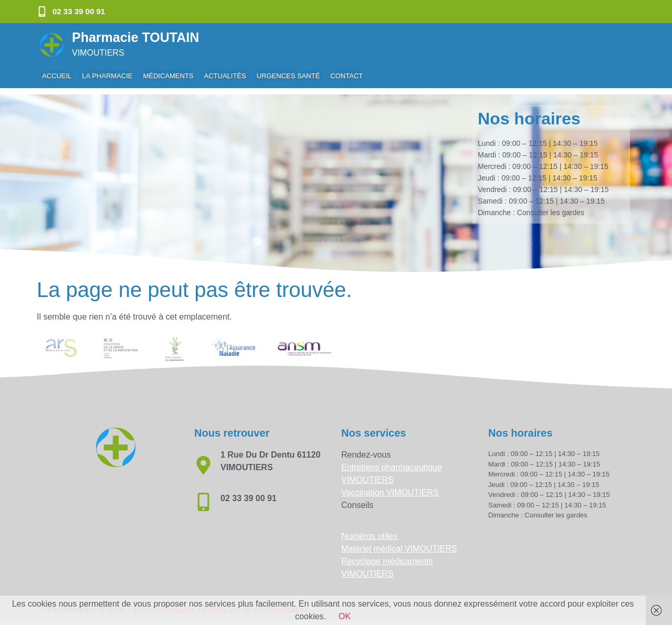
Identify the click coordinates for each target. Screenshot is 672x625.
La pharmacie (107, 76)
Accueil (57, 76)
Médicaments (168, 76)
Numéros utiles (369, 530)
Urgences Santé (288, 76)
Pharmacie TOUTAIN (135, 37)
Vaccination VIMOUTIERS (390, 486)
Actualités (225, 76)
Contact (346, 76)
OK (345, 616)
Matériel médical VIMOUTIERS (399, 542)
